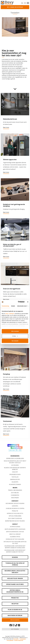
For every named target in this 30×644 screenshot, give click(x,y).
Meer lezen (6, 128)
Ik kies (15, 336)
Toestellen (15, 477)
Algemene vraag (15, 537)
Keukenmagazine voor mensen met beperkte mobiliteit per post (15, 551)
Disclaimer (16, 639)
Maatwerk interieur (15, 616)
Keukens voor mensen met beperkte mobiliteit (15, 469)
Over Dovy (15, 501)
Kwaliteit (15, 472)
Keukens (15, 557)
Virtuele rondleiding (15, 516)
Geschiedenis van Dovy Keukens (15, 504)
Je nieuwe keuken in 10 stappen (15, 509)
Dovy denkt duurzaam (15, 519)
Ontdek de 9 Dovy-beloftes (15, 514)
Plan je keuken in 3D (15, 610)
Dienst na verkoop (15, 534)
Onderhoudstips (15, 480)
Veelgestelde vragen (15, 579)
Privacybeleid (10, 641)
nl (22, 3)
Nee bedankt (15, 341)
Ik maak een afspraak (15, 7)
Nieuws (15, 488)
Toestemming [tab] (5, 306)
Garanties (15, 506)
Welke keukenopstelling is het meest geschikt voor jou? (15, 462)
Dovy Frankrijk (15, 629)
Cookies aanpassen (19, 641)
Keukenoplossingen (15, 485)
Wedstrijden (15, 498)
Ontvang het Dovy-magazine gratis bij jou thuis (15, 543)
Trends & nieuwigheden (15, 490)
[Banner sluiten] (28, 302)
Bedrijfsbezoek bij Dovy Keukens (15, 521)
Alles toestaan (15, 331)
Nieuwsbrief (15, 620)
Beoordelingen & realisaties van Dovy (15, 572)
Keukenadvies (15, 456)
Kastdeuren (15, 465)
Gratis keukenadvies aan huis (15, 532)
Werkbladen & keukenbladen (15, 459)
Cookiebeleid (23, 639)
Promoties (15, 598)
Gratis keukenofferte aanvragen (15, 529)
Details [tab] (13, 306)
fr (25, 3)
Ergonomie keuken (15, 475)
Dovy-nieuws (15, 493)
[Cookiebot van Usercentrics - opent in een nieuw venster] (18, 302)
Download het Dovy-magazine (15, 539)
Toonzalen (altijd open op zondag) (15, 564)
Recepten (15, 604)
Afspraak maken (15, 527)
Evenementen (15, 495)
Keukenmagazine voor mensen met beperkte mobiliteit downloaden (15, 547)
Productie (15, 511)
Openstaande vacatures (15, 584)
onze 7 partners (10, 313)
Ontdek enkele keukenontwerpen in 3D (15, 591)
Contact (15, 524)
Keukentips (15, 482)
